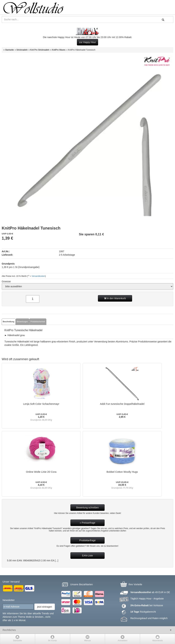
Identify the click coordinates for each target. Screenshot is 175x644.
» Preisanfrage (87, 523)
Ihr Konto (53, 641)
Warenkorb (157, 641)
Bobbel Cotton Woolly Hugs (122, 472)
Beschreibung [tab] (8, 322)
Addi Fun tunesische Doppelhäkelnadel (122, 404)
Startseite (18, 641)
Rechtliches (9, 630)
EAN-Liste (87, 556)
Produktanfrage (87, 540)
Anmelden (123, 641)
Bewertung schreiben (87, 508)
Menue (87, 641)
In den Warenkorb (115, 298)
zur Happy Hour (87, 42)
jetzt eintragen (45, 607)
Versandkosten (38, 276)
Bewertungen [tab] (22, 322)
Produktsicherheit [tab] (38, 322)
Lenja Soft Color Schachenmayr (41, 404)
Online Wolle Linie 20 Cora (41, 472)
